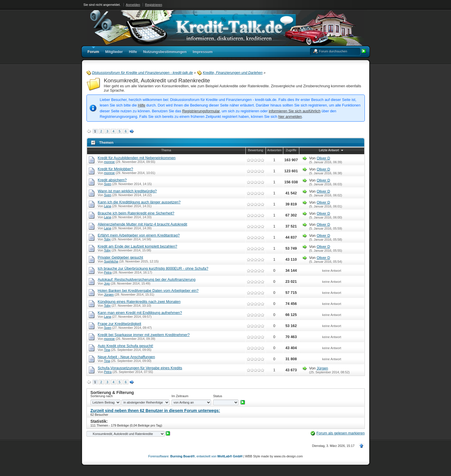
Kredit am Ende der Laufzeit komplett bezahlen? (138, 246)
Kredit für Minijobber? (116, 169)
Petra (108, 272)
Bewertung (256, 150)
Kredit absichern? (112, 180)
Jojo (107, 283)
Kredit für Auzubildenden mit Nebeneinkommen (137, 158)
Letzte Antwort (332, 150)
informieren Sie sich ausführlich (295, 111)
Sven (108, 184)
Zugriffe (291, 150)
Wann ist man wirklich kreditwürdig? (127, 191)
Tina (107, 350)
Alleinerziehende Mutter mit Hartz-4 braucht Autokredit (143, 224)
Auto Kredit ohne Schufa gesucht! (126, 346)
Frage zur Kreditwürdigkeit (120, 324)
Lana (107, 206)
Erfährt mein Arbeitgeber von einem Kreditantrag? (139, 235)
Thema (166, 150)
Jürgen (109, 294)
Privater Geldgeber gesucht (121, 257)
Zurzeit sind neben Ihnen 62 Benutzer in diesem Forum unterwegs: (155, 411)
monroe (109, 162)
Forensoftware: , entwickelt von (195, 456)
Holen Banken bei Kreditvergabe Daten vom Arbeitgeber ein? (148, 291)
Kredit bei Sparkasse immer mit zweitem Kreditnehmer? (144, 335)
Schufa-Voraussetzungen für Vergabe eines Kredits (140, 368)
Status (218, 396)
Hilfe (142, 105)
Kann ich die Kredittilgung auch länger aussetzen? (139, 202)
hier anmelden (290, 117)
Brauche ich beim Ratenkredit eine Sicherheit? (136, 213)
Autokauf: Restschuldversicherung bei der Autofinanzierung (147, 279)
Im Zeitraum (180, 396)
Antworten (274, 150)
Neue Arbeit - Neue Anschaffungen (127, 357)
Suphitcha (111, 261)
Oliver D (323, 158)
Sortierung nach (102, 396)
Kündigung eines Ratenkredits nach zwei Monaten (139, 302)
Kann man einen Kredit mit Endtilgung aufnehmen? (140, 313)
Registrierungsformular (201, 111)
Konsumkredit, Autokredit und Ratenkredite (157, 80)
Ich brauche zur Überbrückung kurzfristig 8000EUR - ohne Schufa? (153, 268)
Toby (107, 239)
